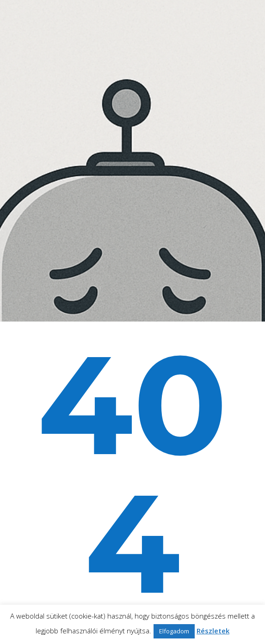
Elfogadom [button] (174, 631)
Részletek (213, 631)
